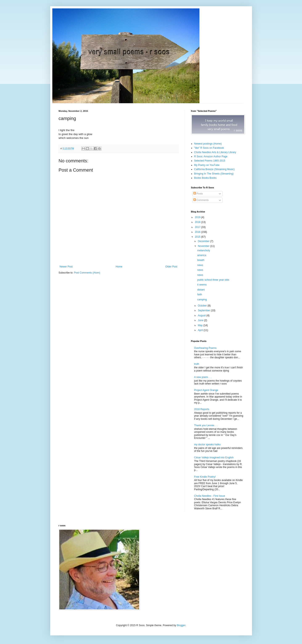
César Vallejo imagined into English (214, 458)
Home (119, 267)
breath (201, 260)
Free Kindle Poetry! (205, 477)
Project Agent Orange (206, 390)
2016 (198, 232)
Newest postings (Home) (208, 144)
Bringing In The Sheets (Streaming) (214, 174)
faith (200, 295)
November (204, 246)
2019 (198, 217)
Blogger (181, 625)
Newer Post (66, 267)
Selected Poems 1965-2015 (210, 161)
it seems (202, 285)
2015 (198, 237)
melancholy (204, 250)
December (204, 241)
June (201, 320)
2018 (198, 222)
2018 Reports (202, 409)
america (202, 255)
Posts (198, 194)
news (200, 265)
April (201, 330)
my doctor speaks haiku (207, 445)
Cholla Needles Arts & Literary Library (215, 152)
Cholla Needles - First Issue (210, 496)
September (204, 310)
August (202, 315)
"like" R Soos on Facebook (209, 148)
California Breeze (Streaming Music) (214, 169)
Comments (201, 200)
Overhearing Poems (205, 348)
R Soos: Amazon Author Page (211, 156)
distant (201, 290)
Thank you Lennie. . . (206, 425)
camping (202, 300)
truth (197, 364)
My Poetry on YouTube (207, 165)
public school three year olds (213, 280)
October (203, 306)
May (200, 325)
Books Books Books (205, 178)
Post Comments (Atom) (87, 273)
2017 (198, 227)
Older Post (171, 267)
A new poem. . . (203, 377)
